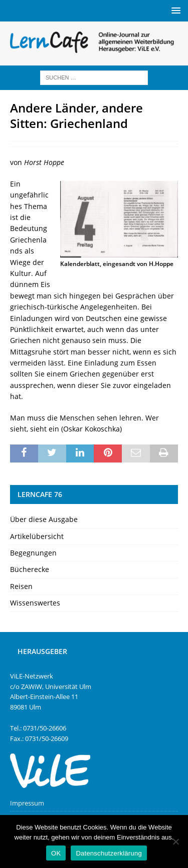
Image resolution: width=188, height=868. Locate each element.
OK (56, 853)
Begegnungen (33, 553)
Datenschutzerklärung (109, 853)
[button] (174, 10)
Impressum (27, 803)
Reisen (21, 586)
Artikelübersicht (37, 536)
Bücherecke (30, 569)
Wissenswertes (35, 603)
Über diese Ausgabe (44, 519)
